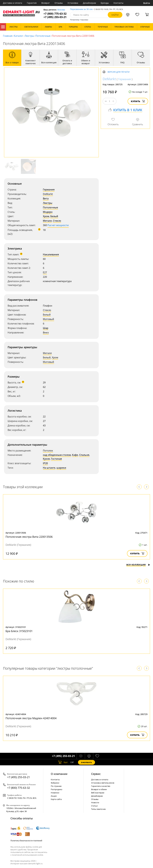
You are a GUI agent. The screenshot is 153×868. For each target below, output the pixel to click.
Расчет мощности (58, 225)
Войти (147, 3)
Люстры (29, 36)
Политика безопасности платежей (26, 841)
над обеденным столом (57, 455)
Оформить (87, 762)
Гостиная (56, 459)
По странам (56, 786)
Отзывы (59, 3)
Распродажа (56, 789)
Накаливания (51, 254)
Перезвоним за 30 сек (81, 9)
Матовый (48, 319)
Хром (46, 216)
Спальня (84, 455)
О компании (59, 774)
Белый (54, 216)
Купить (138, 101)
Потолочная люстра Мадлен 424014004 (31, 718)
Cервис (96, 774)
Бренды (105, 3)
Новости (95, 802)
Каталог (3, 27)
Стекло (57, 221)
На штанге (49, 468)
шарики (61, 468)
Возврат (46, 3)
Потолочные (43, 36)
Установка (73, 3)
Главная (8, 36)
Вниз (46, 333)
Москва (61, 10)
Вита (46, 198)
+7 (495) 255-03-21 (55, 17)
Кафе (75, 455)
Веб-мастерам (98, 793)
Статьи (94, 806)
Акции (54, 796)
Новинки (55, 793)
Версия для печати (119, 72)
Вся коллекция (138, 565)
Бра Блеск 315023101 (19, 631)
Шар (46, 328)
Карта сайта (56, 799)
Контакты (118, 3)
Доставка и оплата (13, 3)
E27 (45, 272)
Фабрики (55, 783)
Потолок (48, 451)
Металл (47, 221)
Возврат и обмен (99, 789)
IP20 (45, 463)
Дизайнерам (89, 3)
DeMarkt (48, 194)
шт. (63, 762)
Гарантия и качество (101, 786)
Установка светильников (103, 783)
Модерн (48, 212)
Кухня (46, 459)
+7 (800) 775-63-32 (55, 14)
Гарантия (32, 3)
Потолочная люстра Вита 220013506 (29, 537)
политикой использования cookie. (28, 855)
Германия (49, 190)
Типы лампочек (98, 809)
